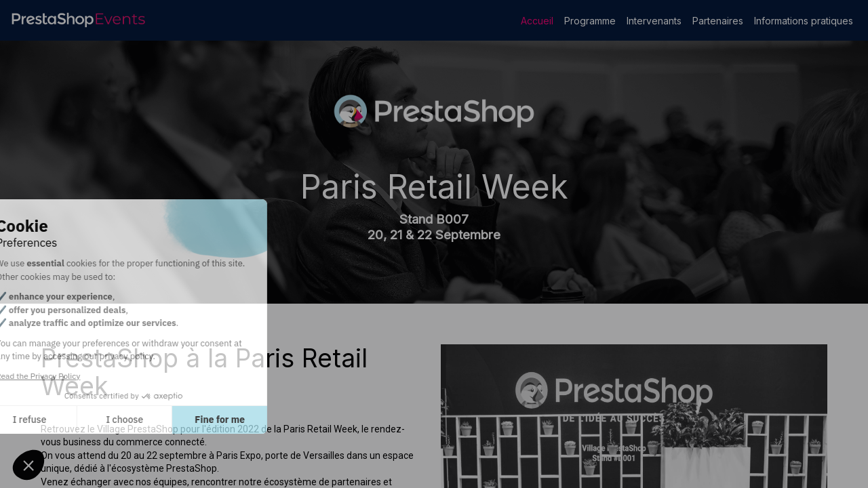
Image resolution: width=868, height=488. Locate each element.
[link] (537, 20)
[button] (28, 465)
